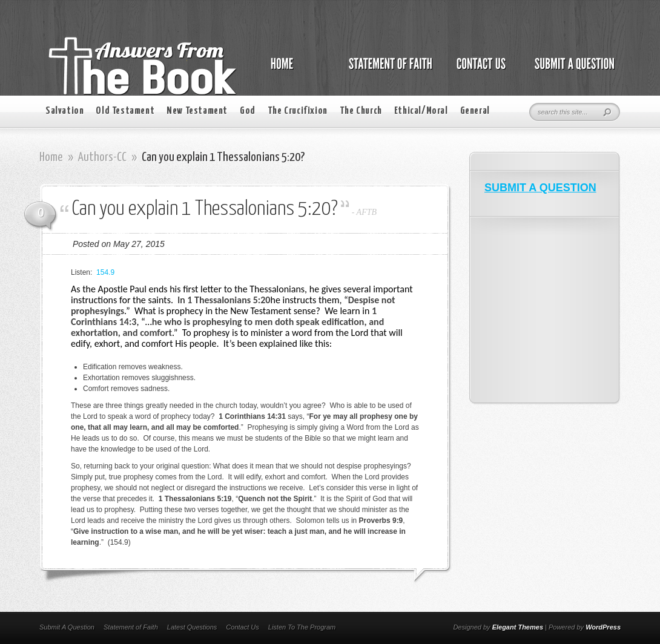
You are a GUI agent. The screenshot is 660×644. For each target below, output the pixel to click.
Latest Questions (192, 627)
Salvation (64, 111)
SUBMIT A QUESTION (540, 188)
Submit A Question (67, 627)
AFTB (367, 212)
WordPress (603, 627)
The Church (361, 111)
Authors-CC (102, 157)
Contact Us (242, 627)
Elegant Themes (518, 627)
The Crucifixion (298, 111)
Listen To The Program (302, 627)
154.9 (105, 272)
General (475, 111)
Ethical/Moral (421, 111)
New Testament (197, 111)
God (248, 111)
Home (51, 157)
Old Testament (125, 111)
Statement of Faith (131, 627)
